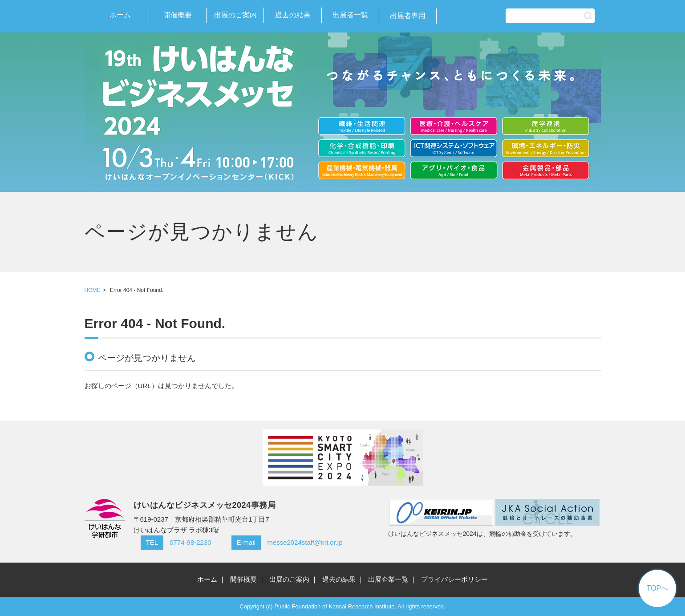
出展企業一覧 (388, 579)
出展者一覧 (350, 15)
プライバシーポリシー (454, 579)
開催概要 (178, 15)
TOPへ (658, 588)
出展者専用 (408, 16)
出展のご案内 (235, 15)
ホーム (120, 15)
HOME (93, 290)
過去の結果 (293, 15)
